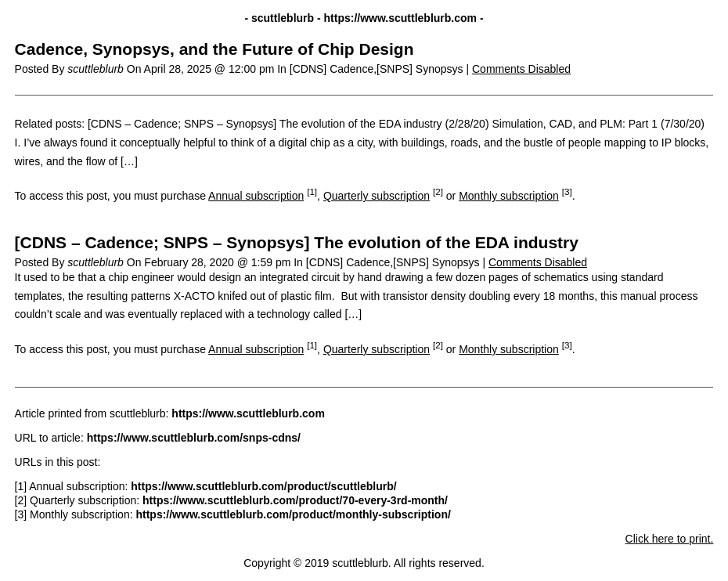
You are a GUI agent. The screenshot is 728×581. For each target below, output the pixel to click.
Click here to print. (670, 539)
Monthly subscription (509, 196)
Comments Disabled (521, 69)
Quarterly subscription (377, 196)
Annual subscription (256, 196)
